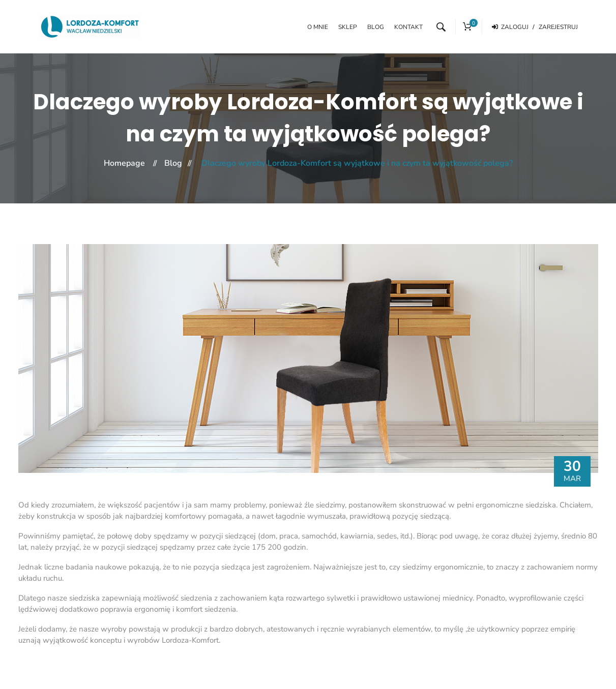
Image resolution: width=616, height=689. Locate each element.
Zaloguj (513, 27)
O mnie (318, 27)
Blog (376, 27)
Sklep (348, 27)
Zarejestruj (558, 27)
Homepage (124, 163)
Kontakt (408, 27)
